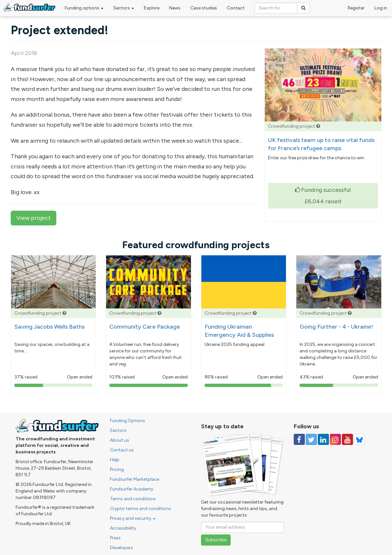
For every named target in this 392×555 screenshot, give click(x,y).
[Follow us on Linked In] (323, 439)
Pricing (117, 470)
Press (115, 538)
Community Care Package (145, 327)
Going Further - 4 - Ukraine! (336, 327)
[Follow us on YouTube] (347, 439)
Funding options (84, 8)
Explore (152, 8)
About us (120, 440)
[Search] (303, 8)
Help (115, 460)
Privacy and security (133, 518)
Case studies (204, 8)
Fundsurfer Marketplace (135, 479)
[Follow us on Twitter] (311, 439)
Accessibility (123, 528)
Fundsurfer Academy (132, 489)
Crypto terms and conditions (141, 509)
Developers (122, 548)
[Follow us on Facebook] (299, 439)
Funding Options (128, 421)
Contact (236, 8)
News (175, 8)
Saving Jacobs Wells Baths (49, 327)
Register (356, 8)
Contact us (122, 450)
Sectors (124, 8)
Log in (381, 8)
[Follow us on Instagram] (335, 439)
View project (34, 218)
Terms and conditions (133, 499)
